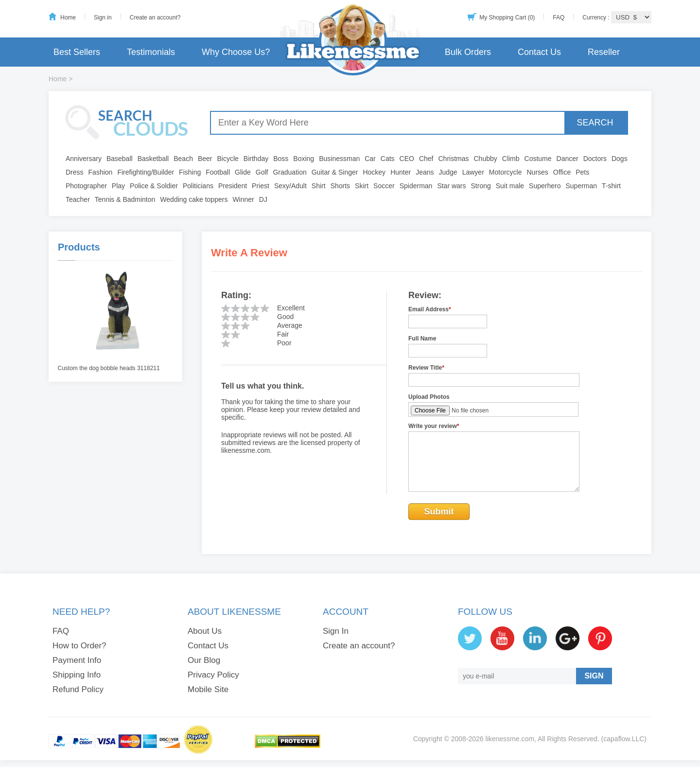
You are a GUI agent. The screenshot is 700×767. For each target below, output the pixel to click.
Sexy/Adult (290, 186)
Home (68, 18)
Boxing (304, 159)
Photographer (86, 186)
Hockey (374, 172)
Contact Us (539, 52)
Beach (183, 159)
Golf (262, 172)
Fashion (101, 172)
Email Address (430, 309)
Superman (582, 186)
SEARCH (595, 123)
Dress (75, 172)
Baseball (120, 159)
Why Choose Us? (236, 52)
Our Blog (204, 660)
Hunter (401, 172)
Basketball (153, 159)
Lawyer (473, 172)
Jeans (425, 172)
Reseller (604, 52)
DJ (263, 199)
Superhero (545, 186)
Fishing (190, 172)
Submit (439, 512)
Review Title (426, 368)
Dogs (620, 159)
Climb (511, 159)
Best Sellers (77, 52)
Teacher (78, 199)
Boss (281, 159)
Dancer (568, 159)
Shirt (319, 186)
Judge (448, 172)
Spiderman (416, 186)
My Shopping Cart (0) (507, 18)
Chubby (486, 159)
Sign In (336, 631)
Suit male (510, 186)
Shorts (340, 186)
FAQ (559, 18)
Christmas (453, 159)
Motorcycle (506, 172)
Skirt (362, 186)
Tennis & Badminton (125, 199)
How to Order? (79, 646)
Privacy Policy (213, 675)
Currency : (597, 18)
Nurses (538, 172)
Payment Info (77, 660)
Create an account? (155, 18)
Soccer (384, 186)
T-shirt (611, 186)
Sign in (103, 18)
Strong (481, 186)
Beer (205, 159)
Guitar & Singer (335, 172)
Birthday (256, 159)
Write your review (434, 426)
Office (562, 172)
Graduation (289, 172)
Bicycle (228, 159)
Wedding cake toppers (194, 199)
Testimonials (151, 52)
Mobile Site (208, 689)
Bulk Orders (468, 52)
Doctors (595, 159)
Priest (261, 186)
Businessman (339, 159)
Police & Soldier (154, 186)
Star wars (451, 186)
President (233, 186)
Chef (426, 159)
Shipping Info (77, 675)
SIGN (594, 676)
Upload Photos (429, 397)
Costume (538, 159)
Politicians (198, 186)
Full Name (422, 339)
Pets (582, 172)
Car (370, 159)
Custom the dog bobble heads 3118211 (109, 368)
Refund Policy (78, 689)
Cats (388, 159)
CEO (407, 159)
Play (118, 186)
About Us (205, 631)
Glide (243, 172)
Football (218, 172)
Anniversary (84, 159)
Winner (243, 199)
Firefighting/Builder (146, 172)
